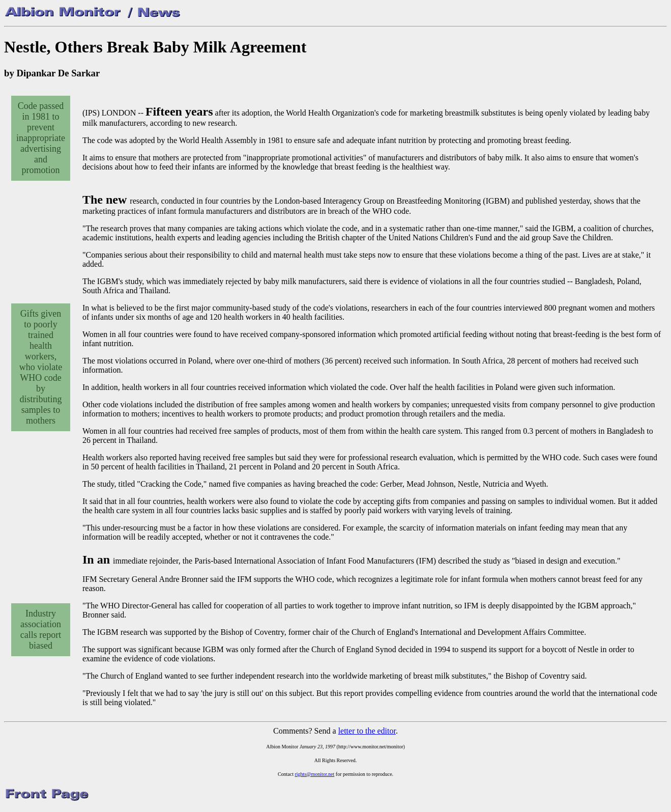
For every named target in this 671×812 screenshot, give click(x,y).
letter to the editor (367, 731)
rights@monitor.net (314, 774)
